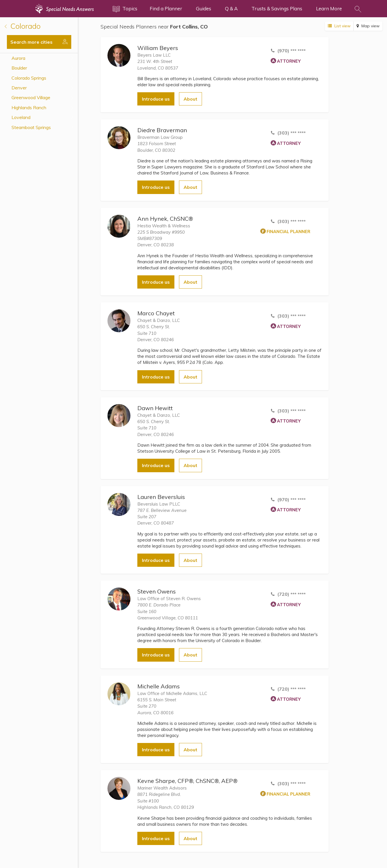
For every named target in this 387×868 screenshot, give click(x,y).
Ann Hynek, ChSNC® (165, 219)
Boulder (19, 68)
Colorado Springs (29, 78)
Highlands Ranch (29, 107)
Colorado (23, 26)
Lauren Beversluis (161, 497)
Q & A (231, 8)
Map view (368, 26)
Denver (19, 88)
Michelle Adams (159, 686)
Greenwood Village (31, 97)
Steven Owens (157, 591)
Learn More (329, 8)
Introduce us (156, 99)
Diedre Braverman (162, 130)
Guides (204, 8)
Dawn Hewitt (155, 408)
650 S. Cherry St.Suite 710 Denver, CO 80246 (156, 333)
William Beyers (158, 48)
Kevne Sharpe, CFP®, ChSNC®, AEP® (187, 781)
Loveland (21, 117)
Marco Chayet (156, 313)
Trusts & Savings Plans (277, 8)
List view (339, 26)
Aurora (18, 58)
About (190, 99)
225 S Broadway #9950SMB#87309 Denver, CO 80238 (161, 239)
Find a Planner (166, 8)
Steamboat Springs (31, 127)
